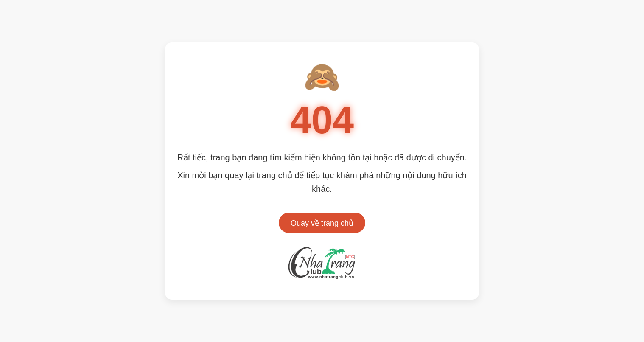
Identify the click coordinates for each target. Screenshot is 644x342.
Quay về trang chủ (322, 223)
